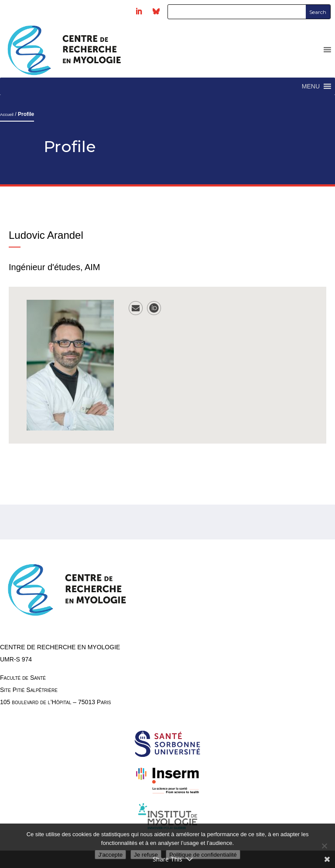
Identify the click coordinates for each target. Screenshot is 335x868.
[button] (311, 86)
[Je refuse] (324, 846)
